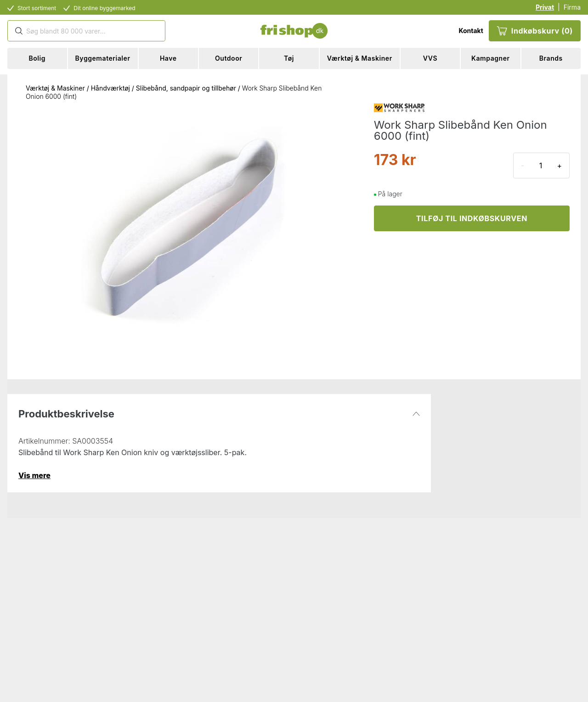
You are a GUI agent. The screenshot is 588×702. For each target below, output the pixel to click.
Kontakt (471, 31)
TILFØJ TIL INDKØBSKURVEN (472, 218)
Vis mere (34, 475)
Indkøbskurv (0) (535, 31)
